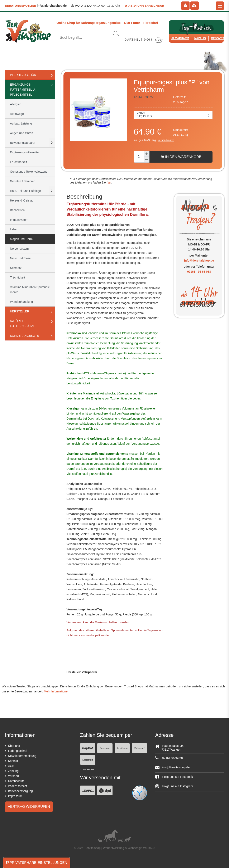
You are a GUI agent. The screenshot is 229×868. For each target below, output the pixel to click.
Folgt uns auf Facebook (174, 777)
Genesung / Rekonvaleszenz (29, 172)
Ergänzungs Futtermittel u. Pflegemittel (23, 90)
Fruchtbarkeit (19, 162)
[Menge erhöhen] (147, 154)
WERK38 (149, 848)
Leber (14, 229)
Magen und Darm (21, 239)
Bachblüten (17, 210)
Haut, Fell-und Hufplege (25, 191)
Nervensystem (19, 249)
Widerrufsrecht (18, 786)
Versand (13, 776)
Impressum (15, 796)
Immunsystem (19, 220)
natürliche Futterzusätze (22, 324)
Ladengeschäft (18, 751)
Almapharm (180, 38)
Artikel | (144, 39)
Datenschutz (16, 781)
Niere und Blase (20, 258)
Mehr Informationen (56, 691)
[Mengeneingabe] (139, 157)
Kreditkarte (122, 748)
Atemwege (17, 114)
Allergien (16, 104)
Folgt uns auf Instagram (174, 786)
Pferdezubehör (23, 75)
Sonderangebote (24, 336)
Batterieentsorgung (20, 791)
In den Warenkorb (181, 157)
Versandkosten (166, 140)
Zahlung (13, 771)
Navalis (200, 38)
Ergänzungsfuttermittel (25, 152)
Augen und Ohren (22, 133)
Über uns (14, 746)
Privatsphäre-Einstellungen (37, 863)
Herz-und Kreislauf (22, 200)
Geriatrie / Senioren (23, 181)
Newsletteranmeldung (22, 756)
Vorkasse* (139, 748)
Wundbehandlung (22, 302)
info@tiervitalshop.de (199, 261)
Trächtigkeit (18, 277)
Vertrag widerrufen (29, 807)
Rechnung (105, 748)
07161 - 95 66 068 (199, 272)
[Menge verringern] (147, 160)
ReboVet (218, 38)
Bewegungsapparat (23, 143)
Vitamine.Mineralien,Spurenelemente (30, 290)
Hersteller (20, 311)
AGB (11, 766)
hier (109, 182)
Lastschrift (88, 760)
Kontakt (13, 761)
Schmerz (16, 268)
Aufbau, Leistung (21, 123)
